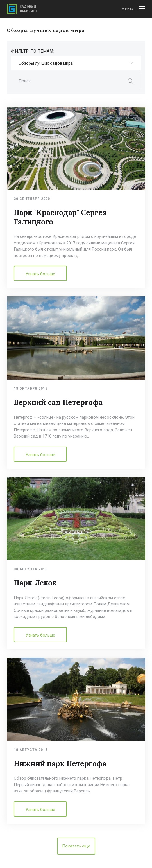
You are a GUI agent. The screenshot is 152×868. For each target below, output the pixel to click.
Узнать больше (40, 274)
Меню (133, 9)
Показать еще (76, 846)
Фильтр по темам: (33, 51)
